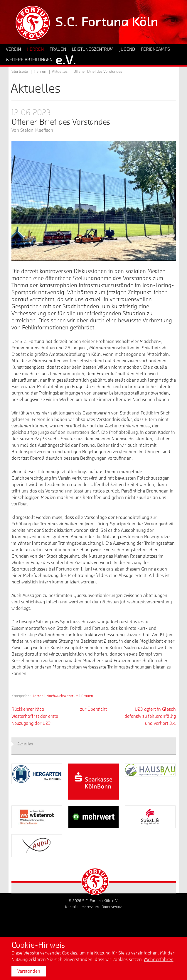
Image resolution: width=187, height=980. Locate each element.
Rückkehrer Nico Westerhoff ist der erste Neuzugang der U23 (35, 716)
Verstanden (29, 971)
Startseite (20, 72)
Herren (38, 696)
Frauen (87, 696)
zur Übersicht (93, 709)
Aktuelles (60, 72)
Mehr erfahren (159, 959)
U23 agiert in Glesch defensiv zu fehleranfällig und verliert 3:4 (150, 716)
